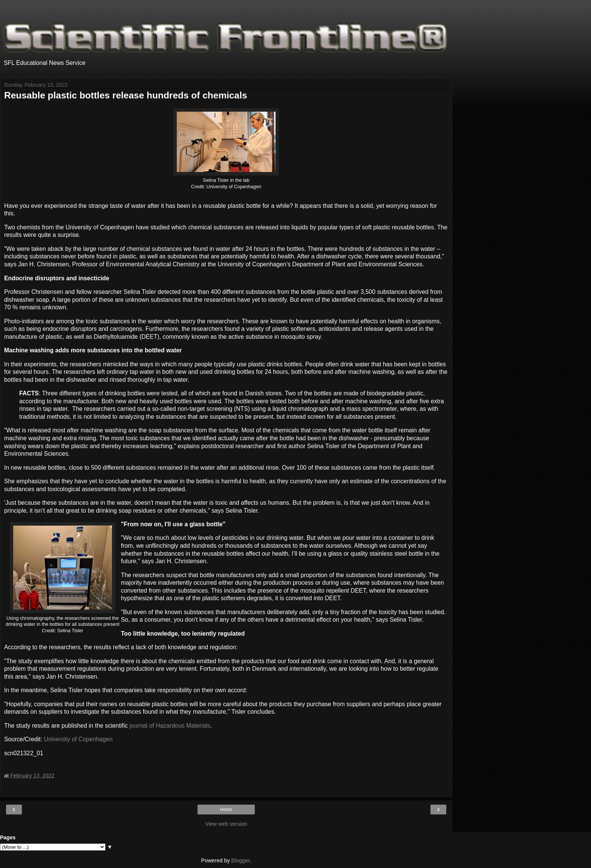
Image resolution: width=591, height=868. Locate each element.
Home (226, 810)
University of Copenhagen (78, 739)
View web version (226, 824)
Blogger (241, 860)
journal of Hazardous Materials (170, 726)
